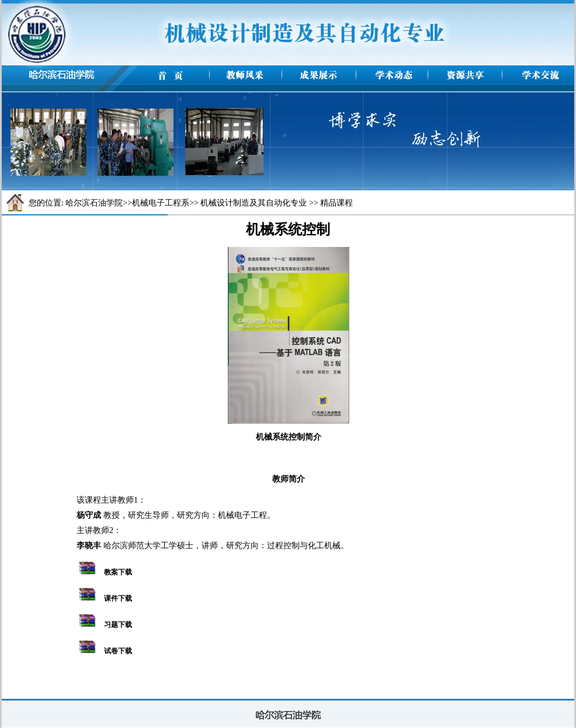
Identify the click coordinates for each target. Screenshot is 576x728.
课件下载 (118, 598)
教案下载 (118, 572)
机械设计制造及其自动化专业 (254, 203)
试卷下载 (118, 651)
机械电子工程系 (161, 203)
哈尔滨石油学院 (94, 203)
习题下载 (118, 625)
